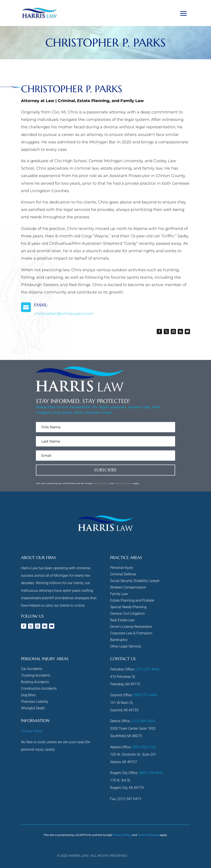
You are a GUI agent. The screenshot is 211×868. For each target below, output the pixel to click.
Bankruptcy (119, 640)
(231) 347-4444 (147, 669)
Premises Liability (35, 702)
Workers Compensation (128, 588)
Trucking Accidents (36, 676)
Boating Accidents (35, 682)
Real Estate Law (122, 620)
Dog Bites (28, 695)
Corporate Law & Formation (131, 634)
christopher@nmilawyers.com (64, 314)
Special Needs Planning (128, 607)
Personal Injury (122, 568)
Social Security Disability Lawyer (135, 581)
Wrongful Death (33, 708)
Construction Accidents (39, 689)
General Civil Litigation (127, 614)
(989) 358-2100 (144, 747)
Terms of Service (124, 483)
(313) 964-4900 (143, 721)
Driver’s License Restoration (131, 627)
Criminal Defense (123, 575)
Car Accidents (32, 669)
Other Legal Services (126, 647)
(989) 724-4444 (151, 773)
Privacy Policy (101, 483)
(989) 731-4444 (145, 695)
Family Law (119, 594)
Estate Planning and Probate (132, 601)
